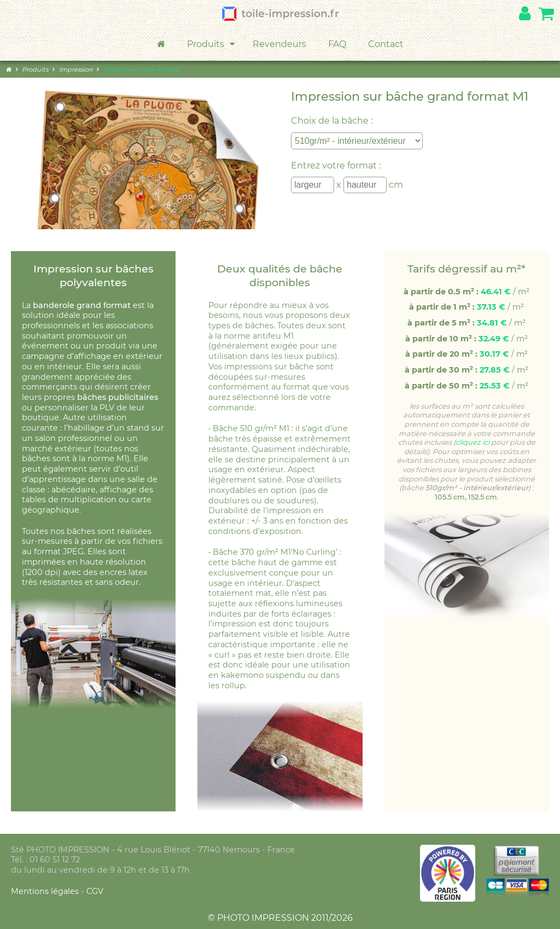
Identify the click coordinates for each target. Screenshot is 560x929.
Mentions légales (46, 891)
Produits (212, 44)
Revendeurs (279, 44)
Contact (386, 44)
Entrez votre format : (336, 166)
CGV (95, 891)
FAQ (337, 44)
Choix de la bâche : (332, 121)
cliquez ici (472, 442)
